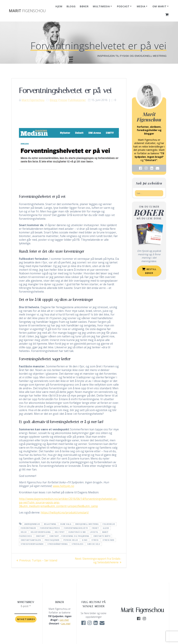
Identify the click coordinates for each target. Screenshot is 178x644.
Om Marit (159, 6)
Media (141, 6)
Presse (63, 100)
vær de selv (94, 544)
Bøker (84, 6)
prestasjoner (52, 540)
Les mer (64, 620)
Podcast (123, 6)
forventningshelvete (76, 528)
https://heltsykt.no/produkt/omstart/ (65, 512)
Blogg (71, 6)
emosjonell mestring (87, 524)
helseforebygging (41, 532)
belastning (50, 524)
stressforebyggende (32, 544)
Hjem (59, 6)
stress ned (108, 540)
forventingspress (50, 528)
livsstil (94, 532)
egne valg (66, 524)
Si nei (85, 540)
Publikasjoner (77, 100)
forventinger (28, 528)
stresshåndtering (58, 544)
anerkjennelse (32, 524)
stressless (77, 544)
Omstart (41, 536)
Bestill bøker (149, 271)
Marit (27, 11)
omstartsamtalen (31, 540)
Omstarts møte (102, 536)
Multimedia (101, 6)
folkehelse (109, 524)
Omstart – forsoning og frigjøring (69, 536)
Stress (95, 540)
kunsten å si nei (77, 532)
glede (106, 528)
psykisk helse (71, 540)
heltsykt (60, 532)
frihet (95, 528)
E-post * (26, 606)
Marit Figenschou (33, 100)
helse (24, 532)
